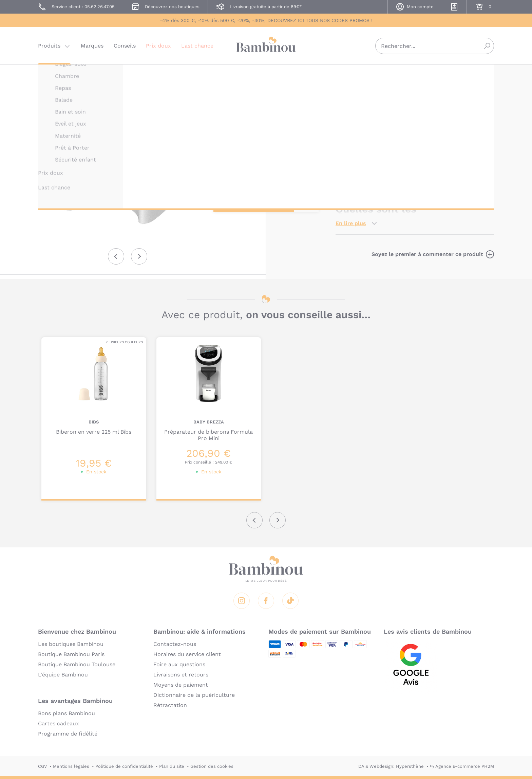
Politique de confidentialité (124, 766)
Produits (49, 46)
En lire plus (351, 223)
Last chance (197, 46)
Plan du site (172, 766)
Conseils (125, 46)
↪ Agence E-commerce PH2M (462, 766)
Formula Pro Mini (469, 180)
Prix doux (158, 46)
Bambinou (266, 45)
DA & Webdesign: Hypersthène (391, 766)
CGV (42, 766)
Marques (92, 46)
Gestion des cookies (212, 766)
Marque (387, 129)
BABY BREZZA (351, 74)
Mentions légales (71, 766)
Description (351, 129)
